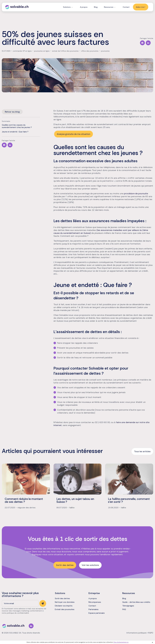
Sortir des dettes (65, 565)
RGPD (151, 633)
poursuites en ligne (42, 51)
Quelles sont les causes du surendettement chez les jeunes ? (17, 126)
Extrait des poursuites (65, 609)
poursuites (105, 51)
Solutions (67, 7)
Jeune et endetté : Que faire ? (15, 132)
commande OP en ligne (22, 51)
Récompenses (95, 602)
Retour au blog (12, 112)
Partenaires (93, 609)
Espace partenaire (97, 613)
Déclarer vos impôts (64, 606)
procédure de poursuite (136, 194)
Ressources (109, 7)
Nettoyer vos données (65, 602)
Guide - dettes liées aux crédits (136, 602)
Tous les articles (142, 451)
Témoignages (128, 606)
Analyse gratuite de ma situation (74, 134)
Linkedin (31, 626)
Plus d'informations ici (121, 642)
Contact (126, 7)
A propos (84, 7)
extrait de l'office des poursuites (65, 51)
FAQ (124, 609)
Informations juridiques (137, 633)
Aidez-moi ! (141, 7)
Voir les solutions (90, 565)
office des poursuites (90, 51)
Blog (96, 7)
